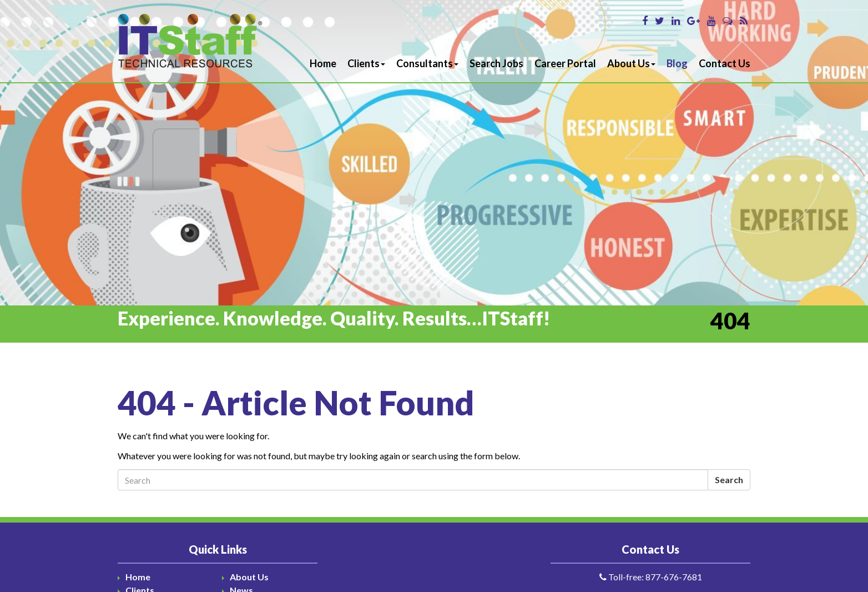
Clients (366, 63)
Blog (677, 63)
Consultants (427, 63)
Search (729, 480)
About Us (631, 63)
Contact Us (725, 63)
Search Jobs (496, 63)
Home (323, 63)
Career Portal (565, 63)
